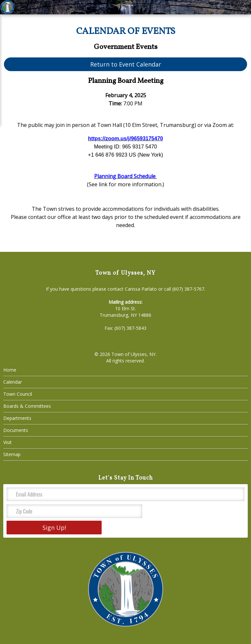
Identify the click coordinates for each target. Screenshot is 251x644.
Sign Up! (54, 528)
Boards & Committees (27, 406)
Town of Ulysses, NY (134, 354)
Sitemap (12, 454)
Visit (8, 442)
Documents (16, 430)
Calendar (13, 382)
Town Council (18, 394)
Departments (17, 418)
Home (10, 370)
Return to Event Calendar (126, 64)
